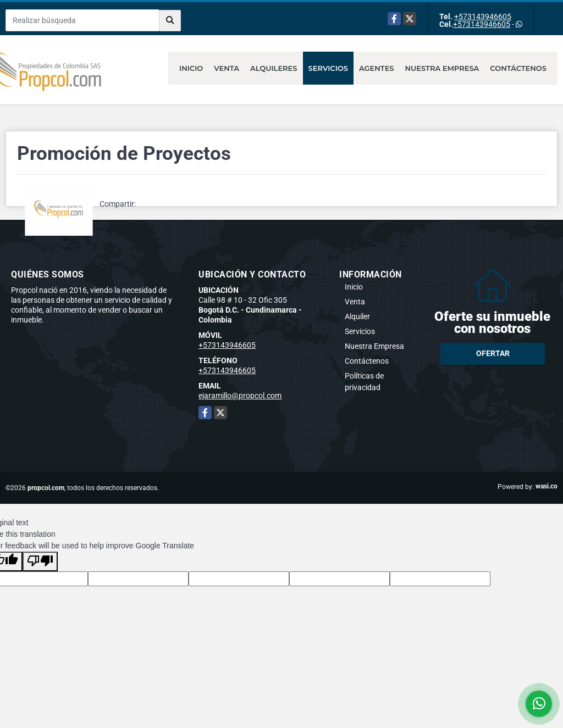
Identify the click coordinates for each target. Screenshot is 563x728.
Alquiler (357, 316)
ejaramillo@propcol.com (240, 396)
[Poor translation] (40, 562)
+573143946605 (483, 16)
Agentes (377, 68)
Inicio (191, 68)
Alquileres (274, 68)
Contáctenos (518, 68)
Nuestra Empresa (442, 68)
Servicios (328, 68)
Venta (227, 68)
